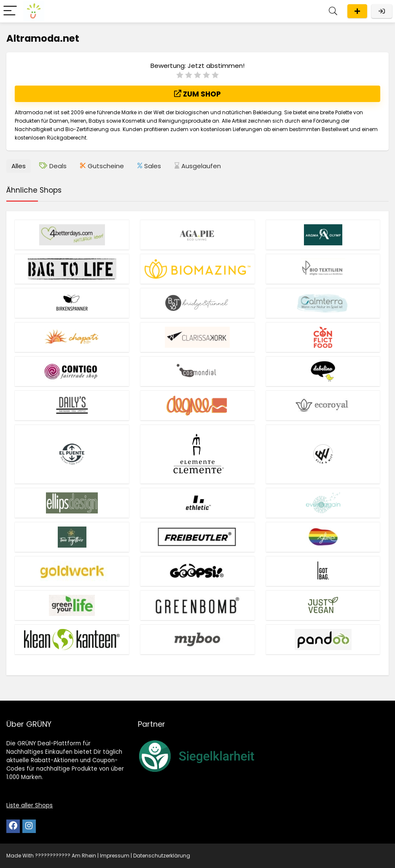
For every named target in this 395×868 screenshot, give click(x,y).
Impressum (115, 856)
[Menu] (10, 11)
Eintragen (357, 11)
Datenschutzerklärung (162, 856)
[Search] (333, 11)
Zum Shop (197, 94)
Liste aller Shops (30, 805)
